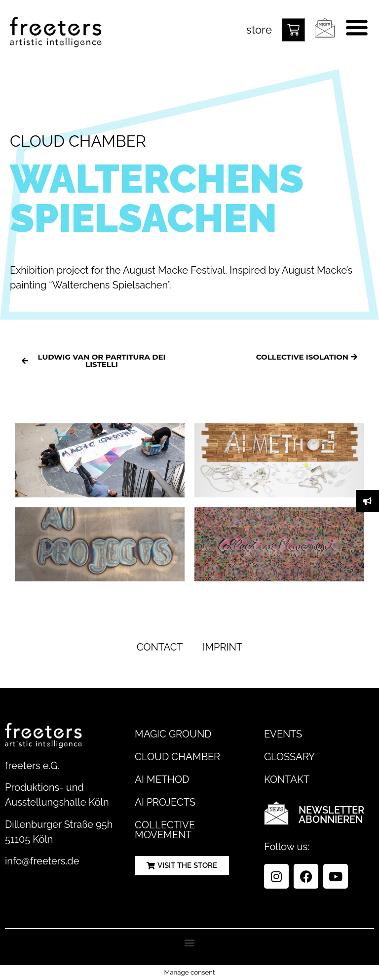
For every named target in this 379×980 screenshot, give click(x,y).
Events (283, 734)
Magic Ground (173, 734)
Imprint (223, 647)
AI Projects (165, 802)
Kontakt (287, 779)
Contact (160, 647)
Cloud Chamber (177, 757)
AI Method (162, 779)
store (259, 30)
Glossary (289, 757)
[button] (190, 942)
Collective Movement (165, 830)
